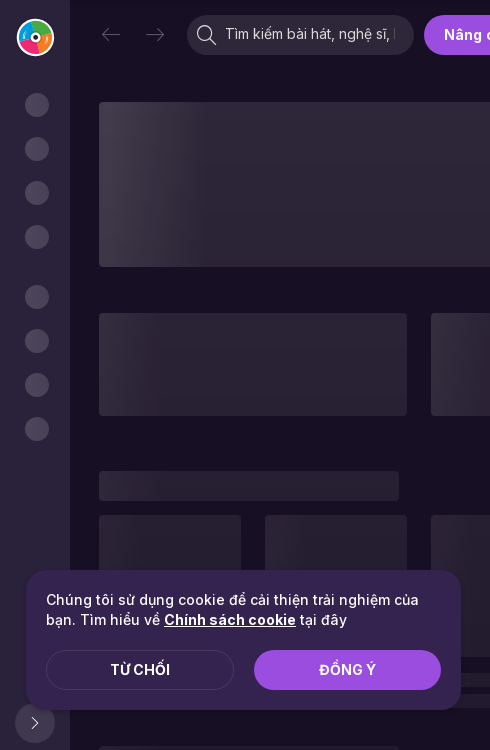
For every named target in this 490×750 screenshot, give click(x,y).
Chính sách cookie (230, 619)
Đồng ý (347, 669)
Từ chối (140, 669)
